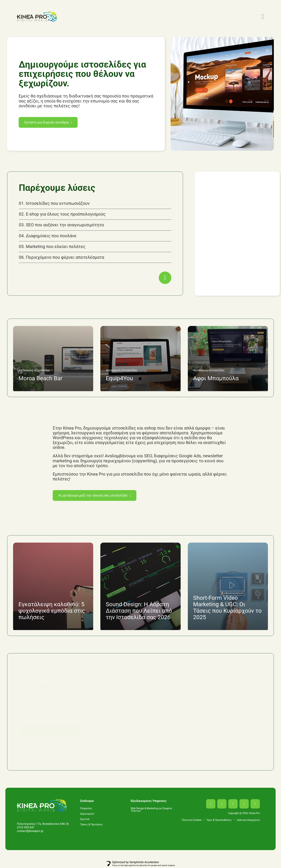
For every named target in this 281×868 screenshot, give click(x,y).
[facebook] (211, 804)
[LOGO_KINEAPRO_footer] (42, 801)
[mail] (244, 804)
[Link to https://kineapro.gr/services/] (165, 278)
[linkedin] (233, 804)
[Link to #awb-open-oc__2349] (263, 17)
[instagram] (222, 804)
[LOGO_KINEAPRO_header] (37, 13)
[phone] (255, 804)
